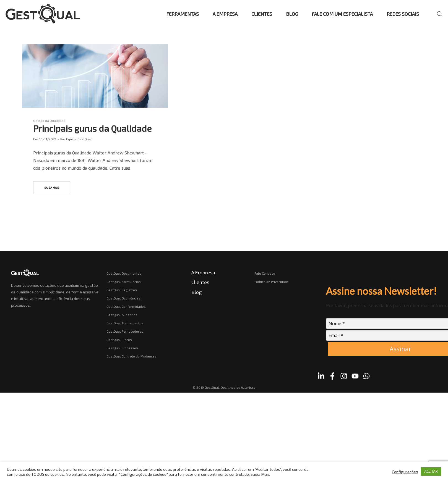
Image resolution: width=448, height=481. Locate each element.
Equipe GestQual (79, 139)
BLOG (292, 14)
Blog (196, 292)
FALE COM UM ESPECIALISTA (342, 14)
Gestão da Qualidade (49, 120)
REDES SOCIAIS (403, 14)
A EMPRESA (225, 14)
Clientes (200, 282)
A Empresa (203, 272)
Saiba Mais (260, 474)
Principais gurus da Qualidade (92, 128)
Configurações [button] (405, 472)
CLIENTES (262, 14)
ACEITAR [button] (431, 471)
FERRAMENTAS (183, 14)
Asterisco (248, 387)
